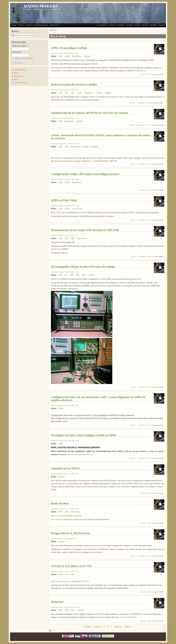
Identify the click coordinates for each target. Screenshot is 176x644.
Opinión (87, 56)
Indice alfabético (20, 70)
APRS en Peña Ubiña (64, 200)
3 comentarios (141, 103)
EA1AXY (112, 25)
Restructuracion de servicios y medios (74, 84)
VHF (60, 56)
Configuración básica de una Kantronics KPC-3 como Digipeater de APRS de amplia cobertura (98, 399)
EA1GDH (129, 25)
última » (128, 627)
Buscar (16, 79)
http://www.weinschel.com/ (126, 617)
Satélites (62, 477)
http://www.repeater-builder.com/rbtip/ (66, 516)
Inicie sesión (151, 74)
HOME (14, 25)
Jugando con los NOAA (65, 468)
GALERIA (29, 25)
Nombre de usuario (20, 46)
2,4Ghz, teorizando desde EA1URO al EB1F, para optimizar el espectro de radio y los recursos (101, 137)
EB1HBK (153, 25)
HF (66, 275)
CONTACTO (54, 25)
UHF (67, 93)
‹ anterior (97, 627)
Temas (16, 73)
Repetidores (77, 56)
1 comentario (141, 257)
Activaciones (77, 209)
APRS (67, 56)
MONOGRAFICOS (41, 25)
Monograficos (19, 76)
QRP (84, 275)
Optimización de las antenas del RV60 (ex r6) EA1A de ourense (89, 113)
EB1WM (162, 25)
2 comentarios (141, 220)
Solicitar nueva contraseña (24, 58)
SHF (73, 93)
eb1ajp (61, 53)
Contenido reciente (21, 83)
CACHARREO (102, 25)
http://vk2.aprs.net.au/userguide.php (80, 454)
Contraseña (17, 52)
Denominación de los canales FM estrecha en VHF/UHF (85, 230)
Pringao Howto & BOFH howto (70, 533)
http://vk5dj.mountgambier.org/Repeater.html (69, 519)
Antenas (99, 93)
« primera (88, 627)
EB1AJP (145, 25)
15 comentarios (141, 125)
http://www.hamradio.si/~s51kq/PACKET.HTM (70, 581)
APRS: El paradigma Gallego (69, 48)
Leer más (143, 74)
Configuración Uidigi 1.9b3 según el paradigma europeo (85, 174)
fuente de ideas (60, 503)
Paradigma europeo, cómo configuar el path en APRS (84, 435)
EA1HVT (137, 25)
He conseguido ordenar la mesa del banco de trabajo (83, 267)
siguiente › (118, 627)
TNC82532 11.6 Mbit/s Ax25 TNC (72, 566)
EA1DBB (121, 25)
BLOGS (21, 25)
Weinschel (57, 602)
